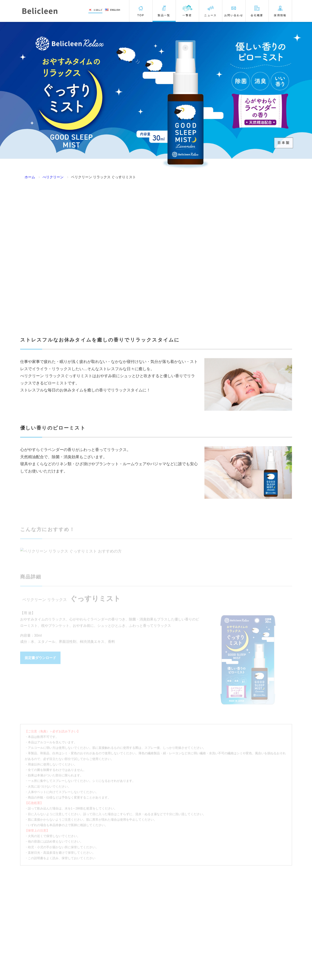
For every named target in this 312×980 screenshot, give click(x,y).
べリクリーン (53, 177)
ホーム (30, 177)
